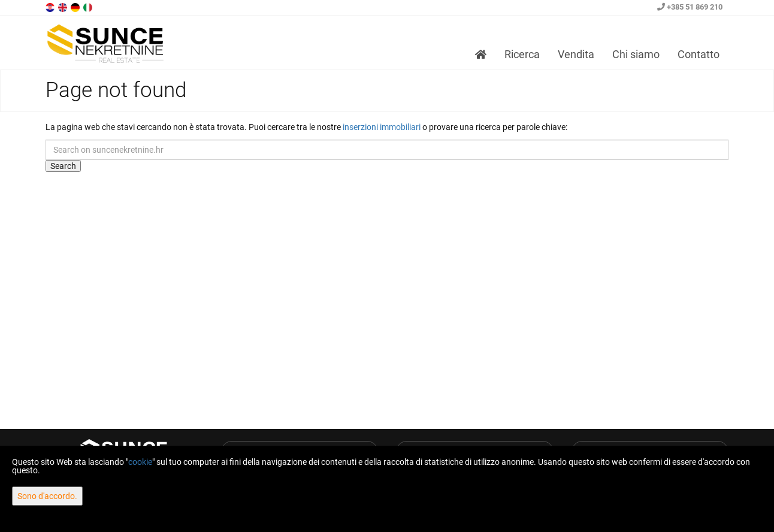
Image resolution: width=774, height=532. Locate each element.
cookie (140, 462)
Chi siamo (636, 54)
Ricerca (522, 54)
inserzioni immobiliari (382, 127)
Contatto (699, 54)
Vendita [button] (576, 54)
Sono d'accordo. (47, 496)
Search (63, 166)
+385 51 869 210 (690, 7)
